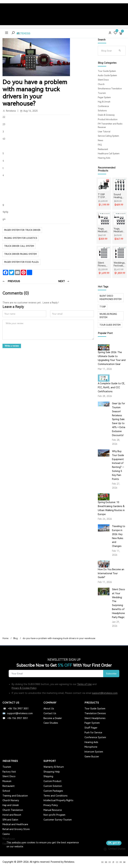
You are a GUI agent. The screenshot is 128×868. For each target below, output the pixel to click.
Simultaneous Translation (110, 89)
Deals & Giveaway (106, 115)
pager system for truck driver (22, 230)
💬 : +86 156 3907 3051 (15, 718)
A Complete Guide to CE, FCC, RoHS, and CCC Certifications (111, 387)
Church (101, 84)
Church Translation (13, 810)
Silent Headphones (95, 718)
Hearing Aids (104, 158)
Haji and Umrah (11, 805)
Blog (15, 638)
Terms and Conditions (55, 796)
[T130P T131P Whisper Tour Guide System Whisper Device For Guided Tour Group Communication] (104, 185)
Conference (103, 106)
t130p (103, 307)
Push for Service (93, 733)
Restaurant (103, 149)
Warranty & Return (54, 767)
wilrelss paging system (108, 316)
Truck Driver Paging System (20, 254)
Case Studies (51, 723)
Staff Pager (91, 728)
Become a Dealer (53, 718)
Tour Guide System (107, 71)
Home (5, 638)
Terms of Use (84, 684)
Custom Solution (53, 786)
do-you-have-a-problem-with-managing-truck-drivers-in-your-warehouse (59, 638)
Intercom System (94, 752)
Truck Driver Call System (19, 246)
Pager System (104, 97)
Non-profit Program (54, 815)
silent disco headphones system (110, 298)
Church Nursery (11, 800)
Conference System (95, 737)
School (6, 791)
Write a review (12, 346)
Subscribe (111, 674)
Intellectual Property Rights (58, 800)
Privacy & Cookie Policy (24, 688)
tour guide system (110, 325)
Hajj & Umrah (104, 102)
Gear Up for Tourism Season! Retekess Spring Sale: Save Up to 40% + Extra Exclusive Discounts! (119, 419)
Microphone (91, 747)
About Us (49, 709)
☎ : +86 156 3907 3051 (16, 709)
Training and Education (15, 796)
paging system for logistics (21, 238)
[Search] (108, 51)
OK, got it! (114, 843)
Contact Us (50, 713)
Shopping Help (52, 772)
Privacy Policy (51, 805)
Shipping (48, 776)
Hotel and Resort (12, 815)
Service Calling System (108, 136)
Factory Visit (9, 772)
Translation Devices (95, 713)
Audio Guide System (107, 75)
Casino (6, 834)
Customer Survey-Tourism (58, 820)
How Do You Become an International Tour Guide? (111, 573)
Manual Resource (53, 810)
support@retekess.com (105, 693)
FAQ (100, 145)
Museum (7, 781)
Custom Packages (53, 791)
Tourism (102, 93)
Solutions (102, 111)
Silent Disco (103, 80)
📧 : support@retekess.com (18, 713)
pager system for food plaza (21, 262)
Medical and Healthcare (15, 824)
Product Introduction (108, 119)
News (100, 140)
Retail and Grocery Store (16, 829)
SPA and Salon (10, 820)
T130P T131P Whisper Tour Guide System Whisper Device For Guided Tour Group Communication (103, 196)
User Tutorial (104, 132)
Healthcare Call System (109, 154)
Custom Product (52, 781)
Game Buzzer (92, 757)
